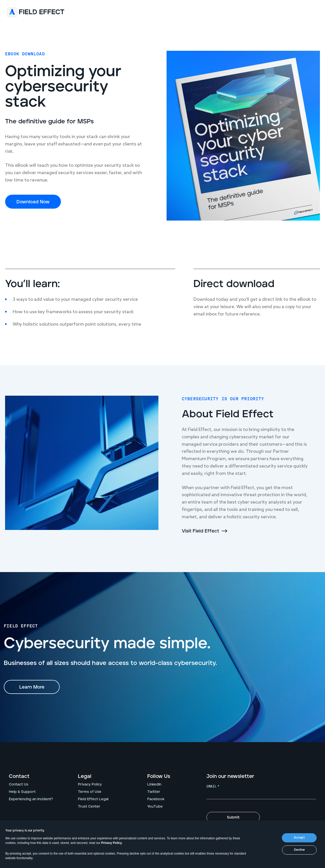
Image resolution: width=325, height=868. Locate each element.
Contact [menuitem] (19, 776)
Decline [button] (299, 850)
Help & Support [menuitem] (22, 792)
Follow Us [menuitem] (159, 776)
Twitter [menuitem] (154, 792)
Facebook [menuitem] (156, 799)
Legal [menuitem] (85, 776)
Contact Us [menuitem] (19, 784)
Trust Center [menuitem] (89, 807)
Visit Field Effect (200, 531)
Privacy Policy (112, 843)
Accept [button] (299, 838)
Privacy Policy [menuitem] (90, 784)
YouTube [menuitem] (155, 807)
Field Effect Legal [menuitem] (93, 799)
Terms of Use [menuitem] (90, 792)
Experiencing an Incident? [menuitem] (31, 799)
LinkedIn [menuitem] (154, 784)
